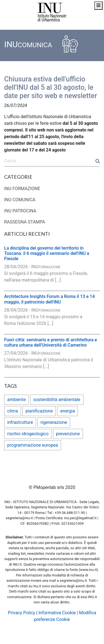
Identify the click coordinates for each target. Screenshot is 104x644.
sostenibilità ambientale (57, 400)
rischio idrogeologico (28, 434)
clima (13, 411)
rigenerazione (54, 422)
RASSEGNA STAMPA (25, 222)
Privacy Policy (21, 613)
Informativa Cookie (57, 613)
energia (68, 411)
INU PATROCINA (20, 211)
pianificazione (39, 411)
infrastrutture (20, 422)
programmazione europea (33, 445)
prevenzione (68, 434)
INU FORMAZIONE (22, 189)
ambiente (17, 400)
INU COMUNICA (20, 200)
